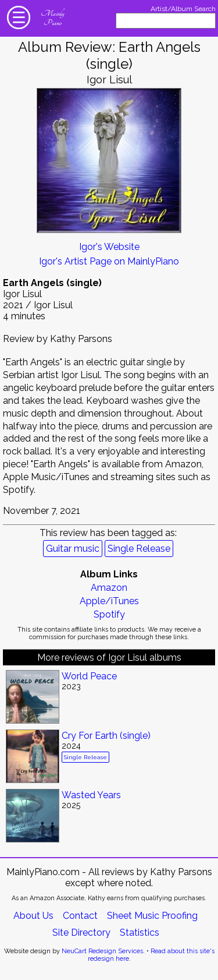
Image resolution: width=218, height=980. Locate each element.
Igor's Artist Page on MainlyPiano (109, 261)
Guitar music (73, 549)
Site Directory (81, 933)
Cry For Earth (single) (106, 736)
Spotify (109, 614)
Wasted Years (91, 795)
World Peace (89, 676)
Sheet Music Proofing (152, 916)
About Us (33, 916)
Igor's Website (109, 247)
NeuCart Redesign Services (102, 951)
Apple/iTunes (109, 601)
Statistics (140, 933)
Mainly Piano (52, 18)
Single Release (139, 549)
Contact (80, 916)
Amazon (109, 588)
